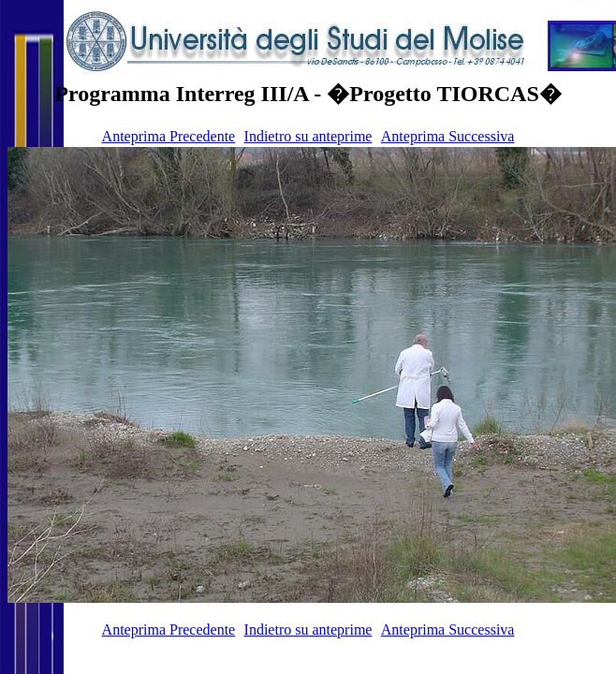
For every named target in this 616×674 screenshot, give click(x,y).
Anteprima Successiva (448, 136)
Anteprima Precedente (169, 136)
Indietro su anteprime (308, 136)
